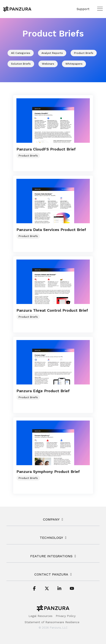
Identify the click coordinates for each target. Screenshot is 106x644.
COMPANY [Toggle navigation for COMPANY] (51, 519)
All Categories (21, 53)
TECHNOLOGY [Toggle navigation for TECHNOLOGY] (51, 538)
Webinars (48, 64)
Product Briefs (84, 53)
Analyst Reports (52, 53)
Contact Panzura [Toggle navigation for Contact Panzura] (51, 574)
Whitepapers (74, 64)
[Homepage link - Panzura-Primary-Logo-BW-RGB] (53, 609)
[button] (100, 9)
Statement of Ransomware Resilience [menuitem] (52, 622)
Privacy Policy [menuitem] (66, 616)
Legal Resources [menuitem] (40, 616)
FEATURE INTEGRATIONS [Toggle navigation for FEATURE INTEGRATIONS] (51, 556)
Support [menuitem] (83, 9)
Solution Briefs (21, 64)
